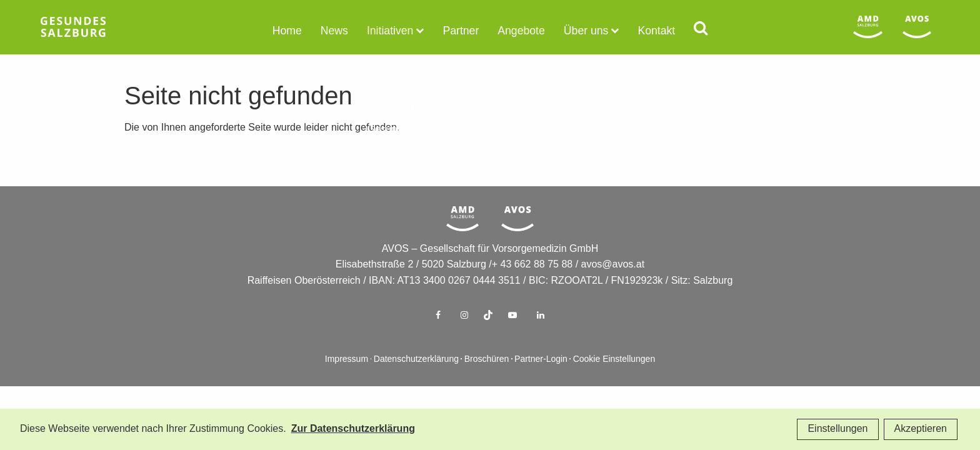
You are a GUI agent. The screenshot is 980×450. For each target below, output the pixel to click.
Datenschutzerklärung (416, 380)
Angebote (519, 30)
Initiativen (396, 30)
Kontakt (645, 30)
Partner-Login (541, 380)
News (343, 30)
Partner (462, 30)
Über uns (579, 30)
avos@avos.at (613, 285)
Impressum (347, 380)
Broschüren (487, 380)
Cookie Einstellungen (614, 380)
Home (299, 30)
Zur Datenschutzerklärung (353, 429)
